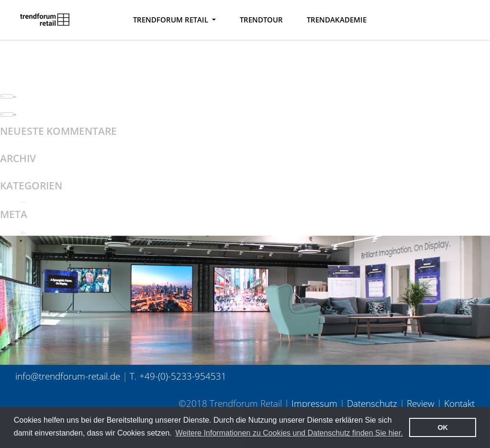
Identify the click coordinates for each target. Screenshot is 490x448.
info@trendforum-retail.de (68, 376)
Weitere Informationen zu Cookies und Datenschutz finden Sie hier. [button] (289, 433)
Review (421, 404)
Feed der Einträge (23, 233)
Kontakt (459, 404)
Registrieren (22, 232)
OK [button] (443, 427)
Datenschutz (372, 404)
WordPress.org (22, 235)
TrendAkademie (337, 20)
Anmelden (22, 232)
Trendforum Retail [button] (172, 20)
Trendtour (261, 20)
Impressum (314, 404)
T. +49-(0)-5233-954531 (178, 376)
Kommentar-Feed (23, 234)
